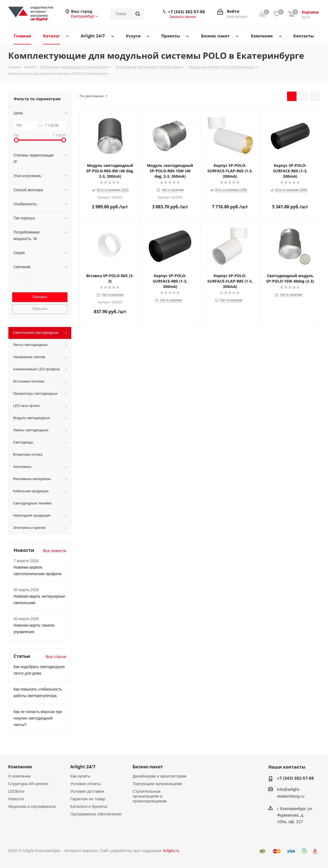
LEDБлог (17, 791)
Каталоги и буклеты (89, 806)
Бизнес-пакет (148, 767)
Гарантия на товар (88, 799)
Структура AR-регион (28, 784)
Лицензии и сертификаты (32, 806)
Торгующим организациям (157, 784)
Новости (16, 799)
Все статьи (56, 657)
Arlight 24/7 (83, 767)
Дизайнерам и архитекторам (160, 776)
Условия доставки (87, 791)
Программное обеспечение (96, 814)
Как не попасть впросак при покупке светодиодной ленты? (38, 718)
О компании (19, 776)
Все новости (54, 551)
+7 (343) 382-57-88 (186, 12)
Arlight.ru (171, 851)
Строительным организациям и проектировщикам (150, 796)
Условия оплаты (86, 784)
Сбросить (40, 309)
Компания (20, 767)
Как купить (80, 776)
